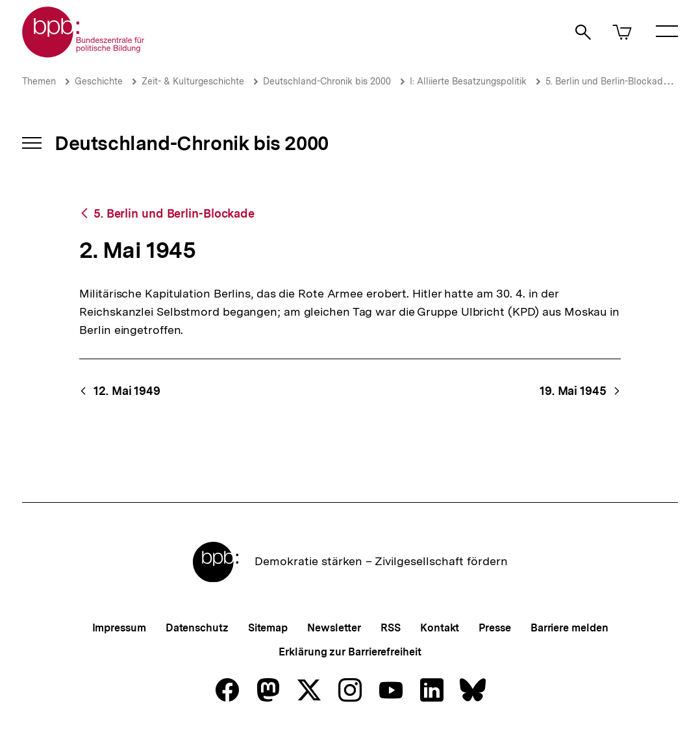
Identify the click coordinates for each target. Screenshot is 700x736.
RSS (391, 628)
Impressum (119, 628)
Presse (494, 628)
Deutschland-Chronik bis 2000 (327, 81)
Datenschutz (197, 628)
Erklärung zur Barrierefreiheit (350, 652)
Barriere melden (569, 628)
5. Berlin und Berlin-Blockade (607, 81)
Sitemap (268, 628)
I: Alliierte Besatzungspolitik (468, 81)
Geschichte (99, 81)
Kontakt (440, 628)
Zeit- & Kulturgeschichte (193, 81)
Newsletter (334, 628)
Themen (39, 81)
